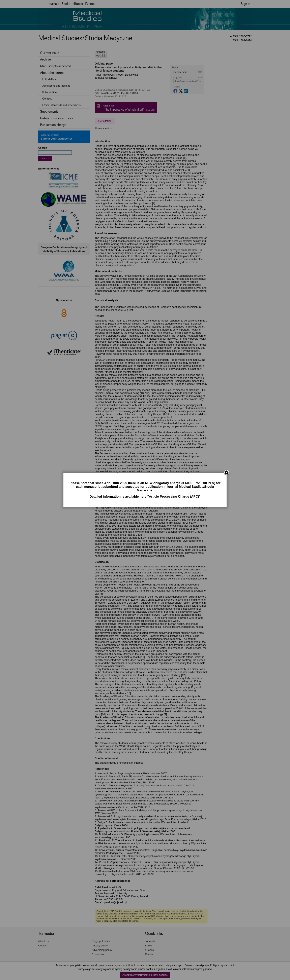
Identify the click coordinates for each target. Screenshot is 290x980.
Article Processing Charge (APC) (174, 497)
